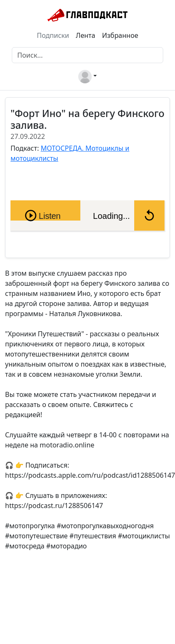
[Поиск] (87, 55)
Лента (85, 35)
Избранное (120, 35)
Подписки (53, 35)
